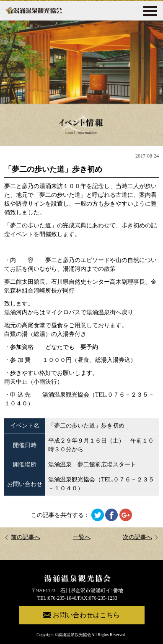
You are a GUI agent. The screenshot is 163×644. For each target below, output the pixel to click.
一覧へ (82, 537)
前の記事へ (22, 537)
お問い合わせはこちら (81, 615)
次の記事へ (141, 537)
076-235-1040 (62, 598)
